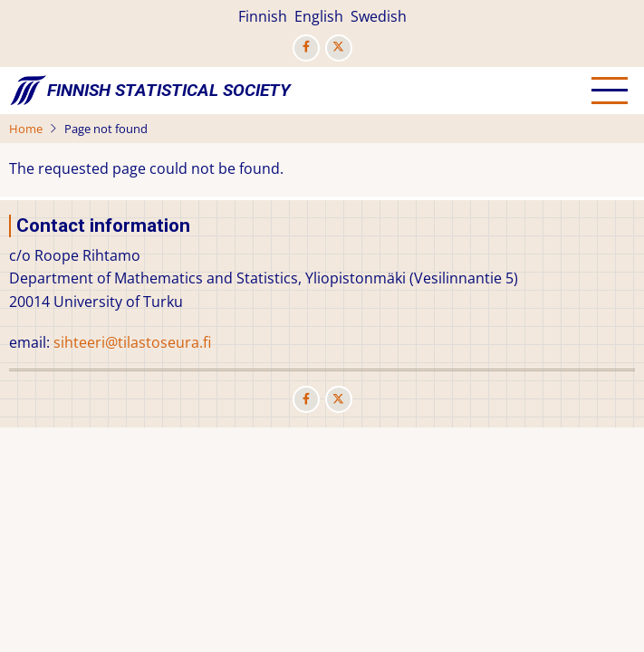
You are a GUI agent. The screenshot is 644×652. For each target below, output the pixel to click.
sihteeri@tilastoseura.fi (132, 342)
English (319, 16)
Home (26, 129)
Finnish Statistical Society (169, 90)
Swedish (379, 16)
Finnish (263, 16)
